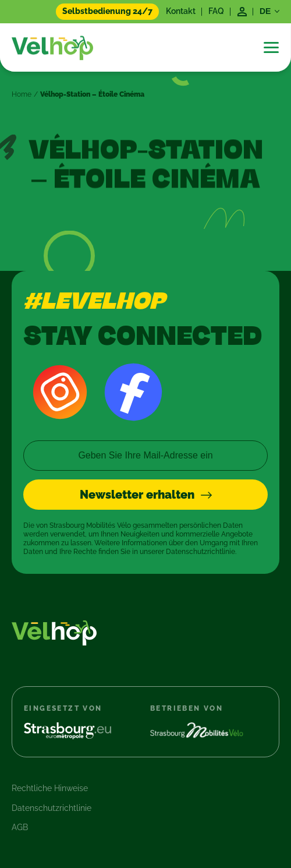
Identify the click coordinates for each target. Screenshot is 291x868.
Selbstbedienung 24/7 (107, 11)
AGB (20, 827)
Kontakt (181, 11)
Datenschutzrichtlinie (52, 808)
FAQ (216, 11)
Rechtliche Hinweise (50, 788)
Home (22, 94)
